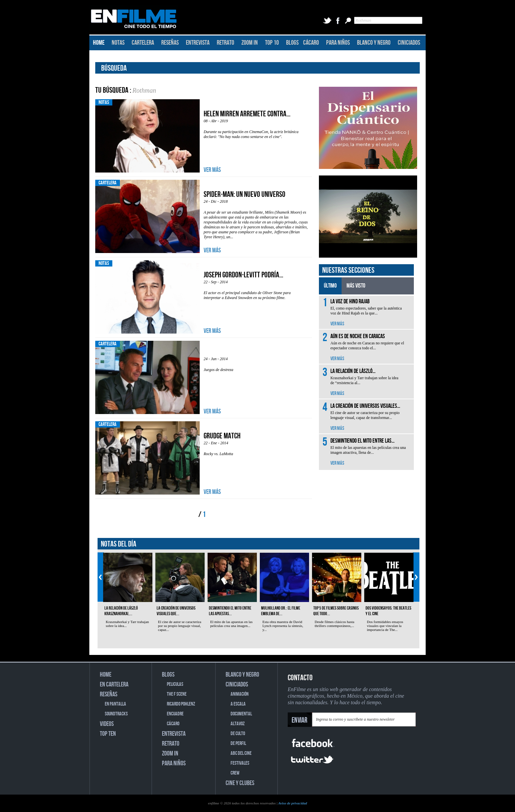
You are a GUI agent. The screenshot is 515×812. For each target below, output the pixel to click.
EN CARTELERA (114, 684)
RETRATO (225, 43)
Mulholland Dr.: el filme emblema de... (281, 611)
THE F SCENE (177, 694)
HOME (99, 43)
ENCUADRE (175, 714)
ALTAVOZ (238, 724)
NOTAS (118, 43)
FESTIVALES (240, 763)
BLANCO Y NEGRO (374, 43)
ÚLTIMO (330, 286)
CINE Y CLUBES (240, 783)
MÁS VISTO (356, 286)
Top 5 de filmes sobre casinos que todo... (336, 611)
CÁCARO (311, 43)
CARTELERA (143, 43)
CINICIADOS (409, 43)
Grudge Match (222, 436)
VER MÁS (212, 170)
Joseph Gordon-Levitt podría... (243, 275)
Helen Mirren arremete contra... (247, 114)
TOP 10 (272, 43)
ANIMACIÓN (240, 694)
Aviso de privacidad (293, 803)
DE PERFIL (238, 743)
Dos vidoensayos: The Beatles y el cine (388, 611)
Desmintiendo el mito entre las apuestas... (230, 611)
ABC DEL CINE (241, 753)
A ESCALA (238, 704)
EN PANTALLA (115, 704)
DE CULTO (238, 734)
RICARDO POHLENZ (181, 704)
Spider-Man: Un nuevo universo (245, 194)
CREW (235, 773)
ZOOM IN (250, 43)
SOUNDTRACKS (116, 714)
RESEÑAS (170, 43)
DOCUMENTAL (241, 714)
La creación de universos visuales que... (176, 611)
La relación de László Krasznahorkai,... (121, 611)
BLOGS (292, 43)
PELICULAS (175, 684)
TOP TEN (108, 734)
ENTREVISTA (198, 43)
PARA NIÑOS (338, 43)
